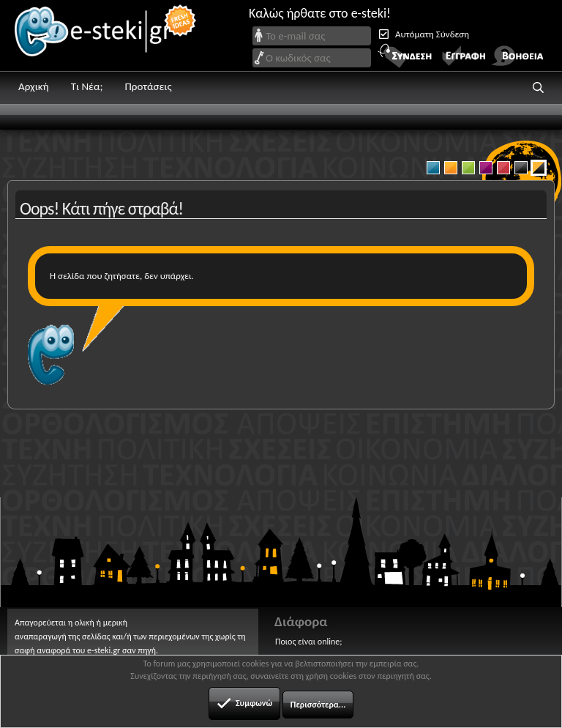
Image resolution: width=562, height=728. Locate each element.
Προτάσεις (148, 86)
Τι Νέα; (87, 86)
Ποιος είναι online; (308, 642)
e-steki (106, 36)
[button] (539, 88)
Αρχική (34, 86)
